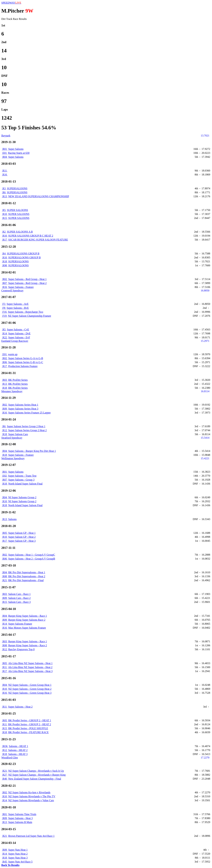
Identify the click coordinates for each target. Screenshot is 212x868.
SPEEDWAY (11, 3)
